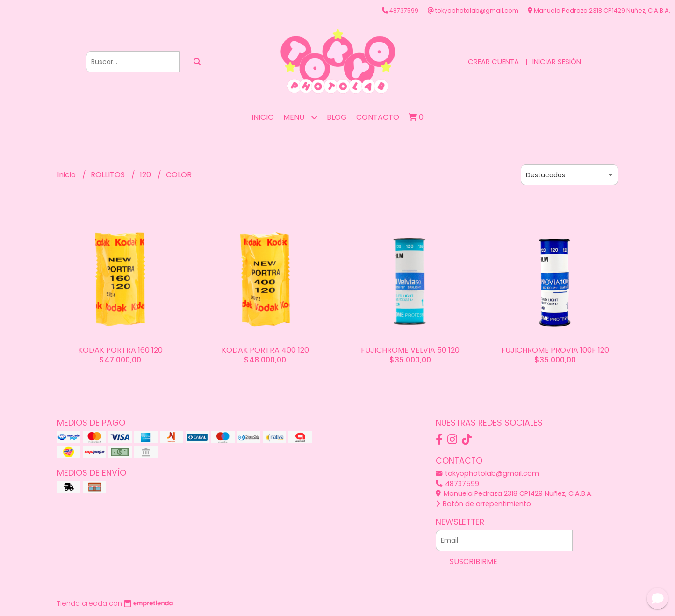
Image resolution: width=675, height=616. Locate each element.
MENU (300, 117)
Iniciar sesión (557, 62)
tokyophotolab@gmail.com (487, 473)
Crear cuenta (493, 62)
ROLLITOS (109, 175)
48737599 (457, 484)
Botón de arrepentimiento (483, 504)
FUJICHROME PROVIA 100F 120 (555, 350)
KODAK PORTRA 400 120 (265, 350)
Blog (337, 117)
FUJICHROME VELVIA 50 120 (410, 350)
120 (146, 175)
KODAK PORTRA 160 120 (120, 350)
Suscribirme (474, 562)
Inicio (263, 117)
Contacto (378, 117)
